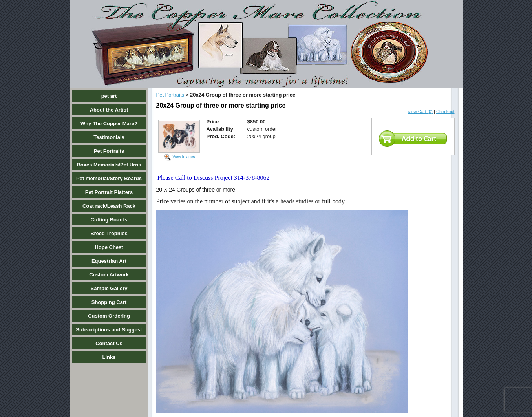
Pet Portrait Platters (109, 192)
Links (109, 357)
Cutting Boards (109, 220)
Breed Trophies (109, 233)
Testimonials (109, 137)
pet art (109, 96)
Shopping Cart (109, 302)
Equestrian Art (109, 261)
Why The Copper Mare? (109, 123)
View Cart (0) (420, 112)
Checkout (445, 112)
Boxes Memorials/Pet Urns (109, 165)
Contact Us (109, 343)
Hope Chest (109, 247)
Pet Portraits (109, 151)
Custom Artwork (109, 275)
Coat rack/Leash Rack (109, 206)
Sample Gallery (109, 288)
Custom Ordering (109, 316)
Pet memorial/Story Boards (109, 178)
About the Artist (109, 110)
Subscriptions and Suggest (109, 330)
